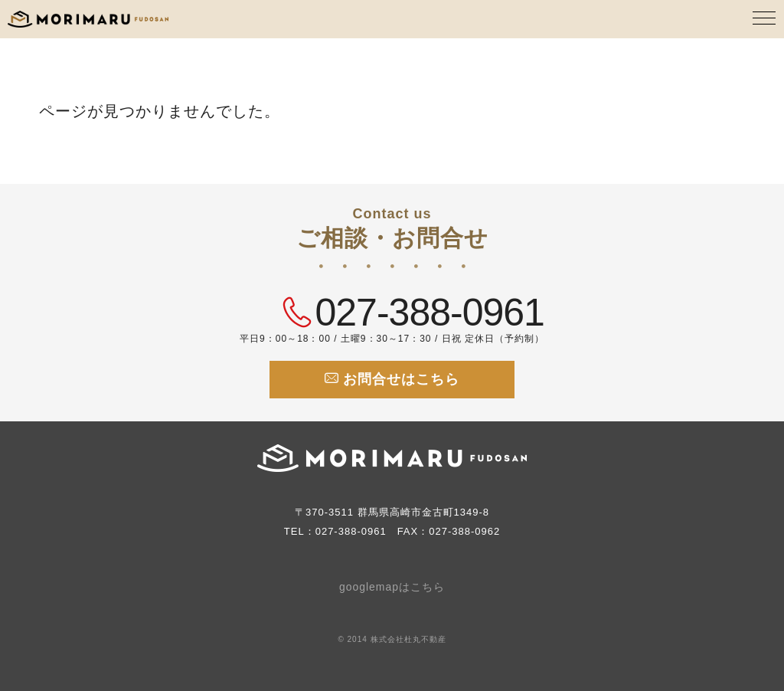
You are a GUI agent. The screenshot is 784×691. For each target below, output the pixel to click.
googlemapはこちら (392, 587)
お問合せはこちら (392, 379)
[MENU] (765, 19)
